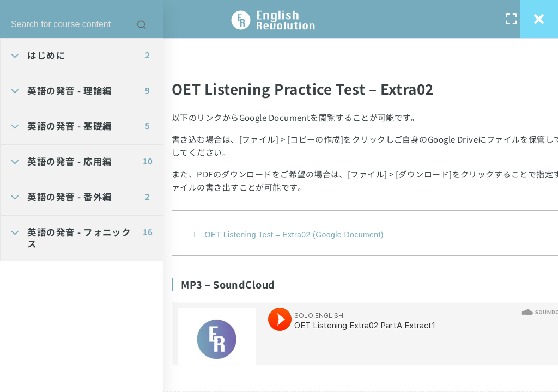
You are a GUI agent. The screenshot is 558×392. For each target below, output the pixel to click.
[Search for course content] (142, 24)
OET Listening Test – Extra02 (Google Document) (294, 235)
